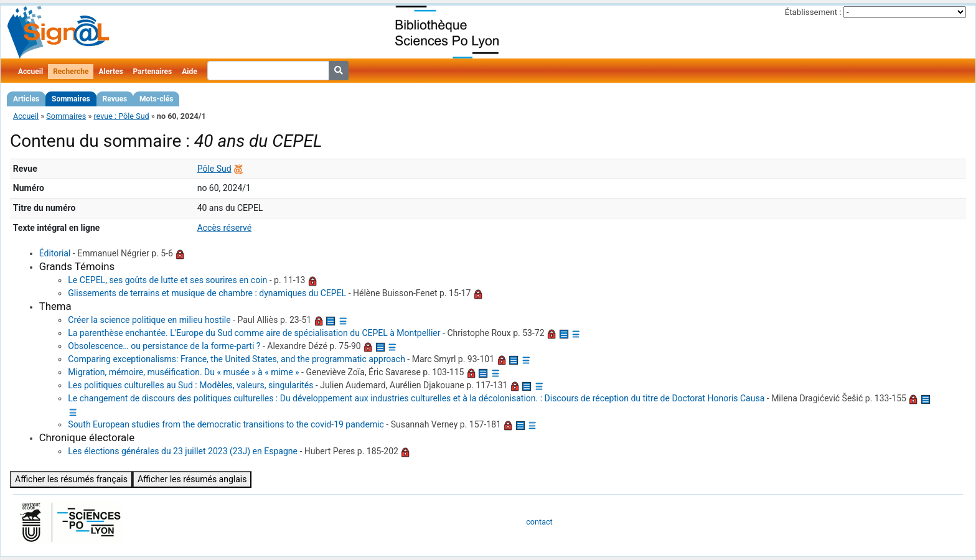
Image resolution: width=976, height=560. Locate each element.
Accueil (30, 72)
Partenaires (153, 72)
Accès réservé (225, 228)
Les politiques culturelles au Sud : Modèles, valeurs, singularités (190, 385)
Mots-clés (156, 99)
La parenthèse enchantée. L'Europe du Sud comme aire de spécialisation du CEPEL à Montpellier (254, 333)
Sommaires (71, 99)
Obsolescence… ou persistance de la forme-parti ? (164, 346)
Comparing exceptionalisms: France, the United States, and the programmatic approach (237, 359)
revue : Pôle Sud (121, 116)
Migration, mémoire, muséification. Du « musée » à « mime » (183, 372)
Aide (189, 72)
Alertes (110, 72)
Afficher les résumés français (71, 479)
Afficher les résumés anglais (192, 479)
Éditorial (55, 253)
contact (539, 522)
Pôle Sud (214, 169)
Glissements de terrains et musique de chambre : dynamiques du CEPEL (207, 293)
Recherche (71, 72)
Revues (115, 99)
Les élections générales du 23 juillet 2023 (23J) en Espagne (183, 451)
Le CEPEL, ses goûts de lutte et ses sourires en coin (167, 280)
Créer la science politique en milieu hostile (149, 320)
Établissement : (813, 12)
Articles (26, 99)
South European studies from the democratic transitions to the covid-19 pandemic (226, 424)
